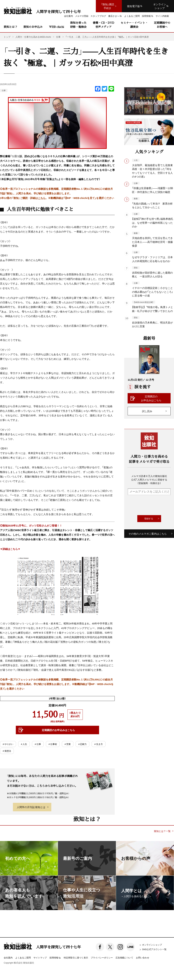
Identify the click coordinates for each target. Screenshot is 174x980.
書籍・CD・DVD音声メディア (103, 25)
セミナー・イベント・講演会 (134, 25)
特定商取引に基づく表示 (76, 958)
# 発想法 (7, 751)
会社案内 (8, 958)
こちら (42, 198)
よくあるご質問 (23, 958)
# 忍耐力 (82, 744)
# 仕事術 (53, 744)
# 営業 (68, 744)
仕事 (4, 90)
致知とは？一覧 (162, 831)
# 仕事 (38, 744)
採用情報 (55, 958)
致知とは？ (11, 27)
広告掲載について (124, 958)
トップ (7, 37)
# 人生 (24, 744)
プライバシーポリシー (102, 958)
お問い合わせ (143, 958)
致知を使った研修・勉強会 (78, 25)
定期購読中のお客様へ (162, 25)
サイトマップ (40, 958)
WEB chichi (56, 27)
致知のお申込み (33, 27)
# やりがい (8, 744)
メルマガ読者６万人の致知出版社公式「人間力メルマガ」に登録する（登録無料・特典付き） (149, 479)
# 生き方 (98, 744)
